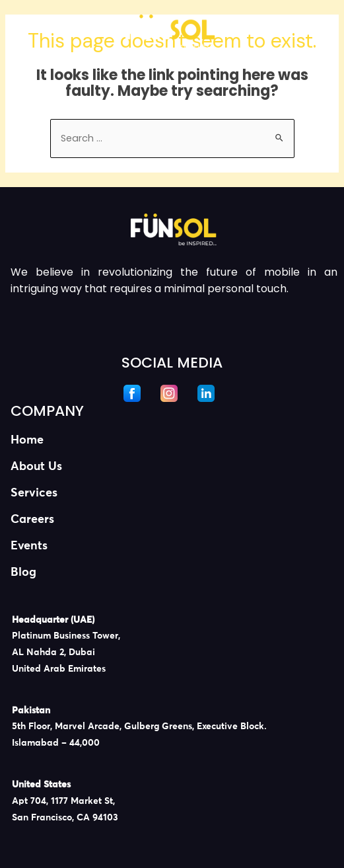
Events (29, 546)
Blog (23, 572)
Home (27, 440)
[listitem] (174, 645)
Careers (32, 520)
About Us (36, 467)
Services (34, 493)
